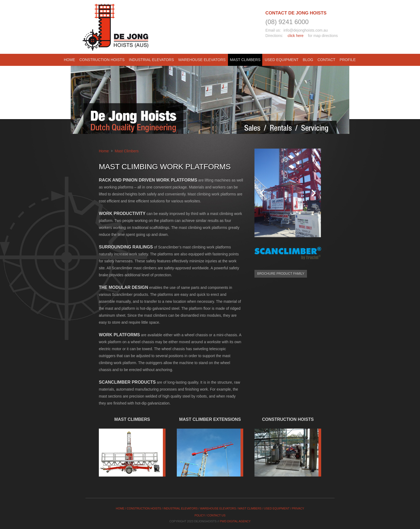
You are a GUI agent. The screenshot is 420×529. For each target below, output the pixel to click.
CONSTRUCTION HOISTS (144, 508)
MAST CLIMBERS (250, 508)
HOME (120, 508)
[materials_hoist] (288, 456)
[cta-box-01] (132, 456)
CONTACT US (216, 515)
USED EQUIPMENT (277, 508)
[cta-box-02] (210, 456)
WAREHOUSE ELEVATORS (218, 508)
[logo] (116, 27)
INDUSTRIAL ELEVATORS (181, 508)
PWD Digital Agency (235, 521)
